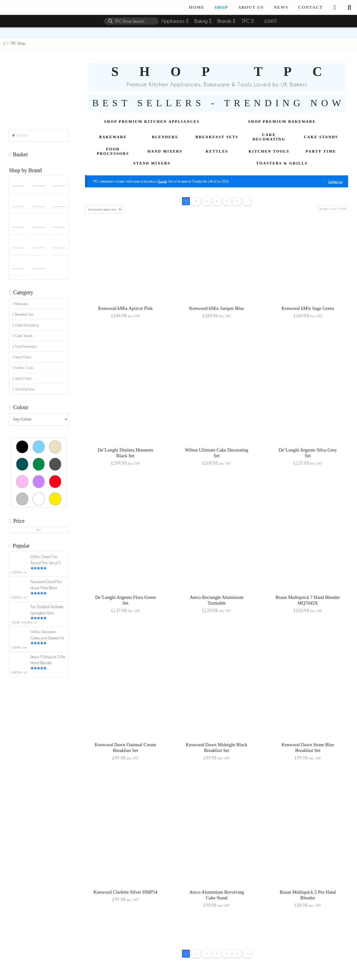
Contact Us (335, 181)
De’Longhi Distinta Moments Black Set (125, 453)
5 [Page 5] (227, 201)
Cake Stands (22, 336)
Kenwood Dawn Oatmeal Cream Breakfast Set (125, 748)
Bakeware (20, 304)
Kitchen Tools (23, 368)
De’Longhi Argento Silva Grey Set (308, 453)
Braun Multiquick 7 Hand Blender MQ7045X (308, 600)
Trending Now (23, 389)
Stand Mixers (22, 379)
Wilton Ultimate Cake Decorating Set (217, 453)
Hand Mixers (22, 357)
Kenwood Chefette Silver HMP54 (125, 892)
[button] (349, 7)
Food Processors (25, 347)
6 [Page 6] (237, 201)
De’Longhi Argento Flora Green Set (126, 600)
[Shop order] (104, 209)
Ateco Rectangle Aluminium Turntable (217, 600)
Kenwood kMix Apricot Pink (126, 308)
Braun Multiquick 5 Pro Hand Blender (308, 895)
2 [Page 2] (196, 201)
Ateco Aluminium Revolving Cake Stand (217, 895)
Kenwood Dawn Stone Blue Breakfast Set (308, 748)
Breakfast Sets (23, 315)
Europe (163, 181)
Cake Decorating (25, 325)
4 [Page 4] (217, 201)
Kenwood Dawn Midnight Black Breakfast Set (217, 748)
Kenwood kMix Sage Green (308, 308)
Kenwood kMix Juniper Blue (217, 308)
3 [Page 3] (206, 201)
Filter (39, 530)
